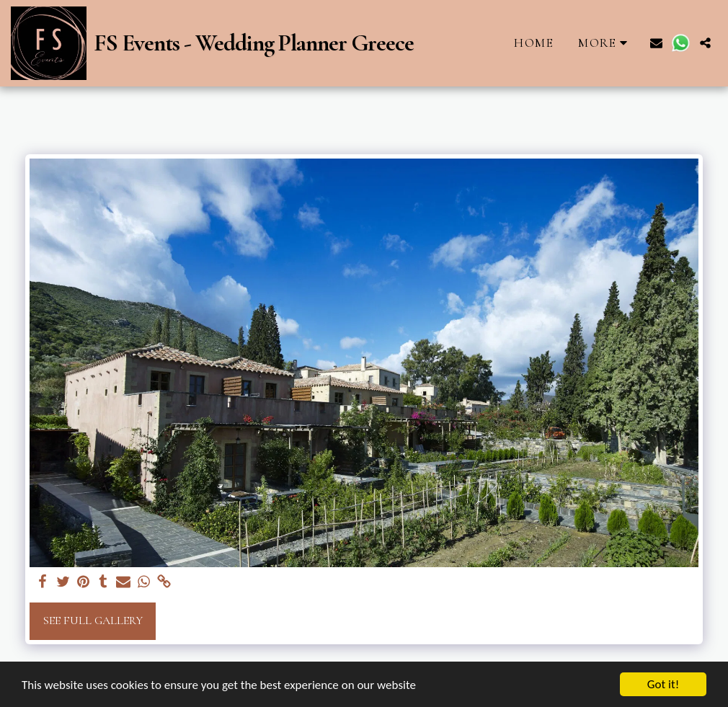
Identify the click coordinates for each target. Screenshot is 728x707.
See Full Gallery (93, 621)
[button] (656, 43)
